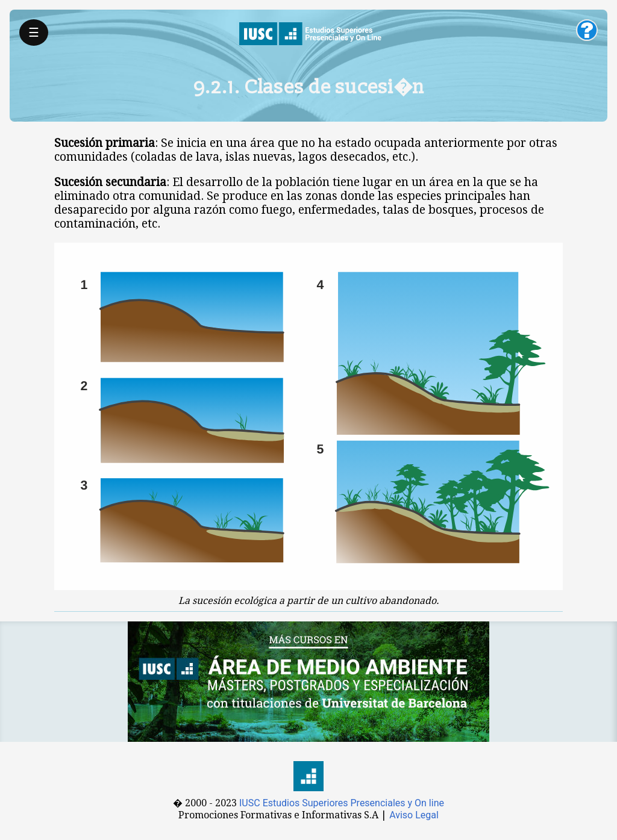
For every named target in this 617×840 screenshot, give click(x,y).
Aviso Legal (414, 815)
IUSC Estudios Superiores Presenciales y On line (342, 803)
